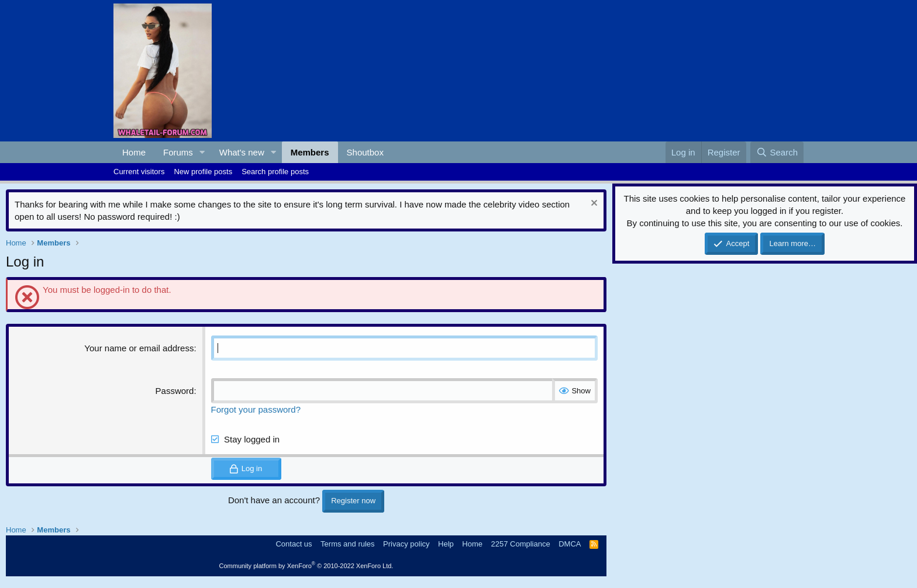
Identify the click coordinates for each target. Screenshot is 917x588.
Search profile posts (275, 172)
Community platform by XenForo (306, 566)
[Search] (777, 152)
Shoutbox (365, 152)
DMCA (570, 544)
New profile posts (203, 172)
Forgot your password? (256, 409)
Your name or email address (139, 348)
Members (310, 152)
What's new (242, 152)
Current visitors (139, 172)
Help (446, 544)
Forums (178, 152)
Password (175, 391)
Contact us (294, 544)
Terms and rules (347, 544)
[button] (202, 152)
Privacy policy (406, 544)
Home (134, 152)
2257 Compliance (521, 544)
